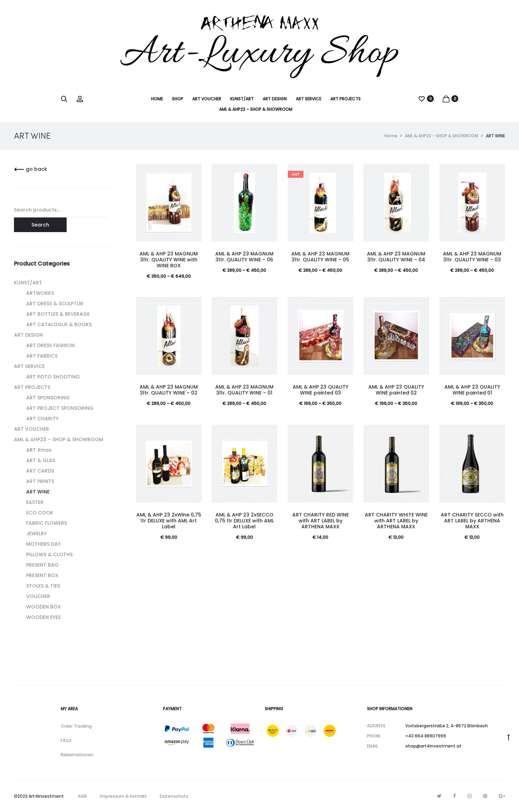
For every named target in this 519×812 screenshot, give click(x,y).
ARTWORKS (40, 293)
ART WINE (38, 492)
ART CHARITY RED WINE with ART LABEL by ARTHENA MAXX (321, 521)
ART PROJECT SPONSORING (60, 408)
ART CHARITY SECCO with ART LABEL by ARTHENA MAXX (472, 521)
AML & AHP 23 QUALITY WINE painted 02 (396, 390)
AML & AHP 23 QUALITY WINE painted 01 (472, 390)
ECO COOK (40, 513)
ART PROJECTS (345, 99)
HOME (157, 99)
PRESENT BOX (42, 575)
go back (31, 169)
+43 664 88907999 (426, 736)
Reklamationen (77, 755)
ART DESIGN (275, 99)
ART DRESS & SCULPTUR (55, 304)
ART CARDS (40, 471)
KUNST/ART (242, 99)
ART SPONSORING (48, 398)
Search (40, 225)
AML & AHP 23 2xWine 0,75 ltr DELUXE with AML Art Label (169, 521)
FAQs (66, 740)
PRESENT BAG (42, 565)
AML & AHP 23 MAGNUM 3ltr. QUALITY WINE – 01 (244, 390)
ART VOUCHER (207, 99)
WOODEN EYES (43, 617)
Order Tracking (76, 726)
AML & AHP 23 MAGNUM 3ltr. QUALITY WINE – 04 (396, 257)
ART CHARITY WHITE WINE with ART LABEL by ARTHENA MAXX (396, 521)
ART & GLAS (41, 460)
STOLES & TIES (43, 586)
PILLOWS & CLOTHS (49, 554)
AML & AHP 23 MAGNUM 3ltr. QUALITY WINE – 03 (472, 257)
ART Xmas (39, 450)
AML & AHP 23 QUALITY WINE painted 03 (321, 390)
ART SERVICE (309, 99)
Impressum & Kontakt (123, 796)
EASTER (35, 502)
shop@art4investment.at (433, 746)
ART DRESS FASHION (50, 345)
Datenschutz (174, 796)
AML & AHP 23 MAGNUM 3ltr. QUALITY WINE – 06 (244, 257)
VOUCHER (38, 596)
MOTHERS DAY (43, 544)
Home (391, 136)
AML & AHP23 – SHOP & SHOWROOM (256, 109)
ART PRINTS (40, 481)
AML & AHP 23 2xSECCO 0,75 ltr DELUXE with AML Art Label (244, 521)
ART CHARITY (42, 419)
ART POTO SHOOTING (53, 377)
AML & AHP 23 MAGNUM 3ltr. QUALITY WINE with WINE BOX (169, 260)
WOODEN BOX (43, 607)
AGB (82, 796)
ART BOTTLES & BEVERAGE (58, 314)
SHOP (178, 99)
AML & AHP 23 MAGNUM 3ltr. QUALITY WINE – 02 (169, 390)
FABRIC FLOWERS (47, 523)
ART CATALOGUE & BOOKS (59, 324)
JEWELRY (36, 534)
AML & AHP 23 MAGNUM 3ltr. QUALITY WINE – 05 (320, 257)
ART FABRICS (42, 356)
